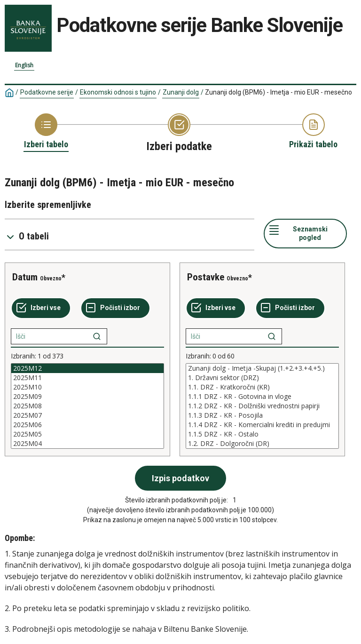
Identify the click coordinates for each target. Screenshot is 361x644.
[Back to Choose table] (46, 132)
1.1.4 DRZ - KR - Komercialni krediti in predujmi (262, 425)
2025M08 (87, 406)
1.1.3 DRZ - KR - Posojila (262, 415)
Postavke (206, 277)
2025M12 (87, 368)
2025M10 (87, 387)
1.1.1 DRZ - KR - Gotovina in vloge (262, 397)
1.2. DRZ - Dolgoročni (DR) (262, 444)
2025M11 (87, 378)
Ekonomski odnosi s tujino (118, 92)
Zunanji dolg (181, 92)
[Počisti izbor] (115, 308)
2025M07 (87, 415)
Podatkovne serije (47, 92)
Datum (25, 277)
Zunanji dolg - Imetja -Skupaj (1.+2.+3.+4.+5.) (262, 368)
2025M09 (87, 397)
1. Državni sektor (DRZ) (262, 378)
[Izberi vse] (41, 308)
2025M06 (87, 425)
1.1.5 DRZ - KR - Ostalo (262, 434)
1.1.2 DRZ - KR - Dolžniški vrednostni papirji (262, 406)
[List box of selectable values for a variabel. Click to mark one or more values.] (87, 406)
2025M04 (87, 444)
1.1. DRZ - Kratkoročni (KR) (262, 387)
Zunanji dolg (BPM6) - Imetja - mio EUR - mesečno (279, 92)
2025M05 (87, 434)
